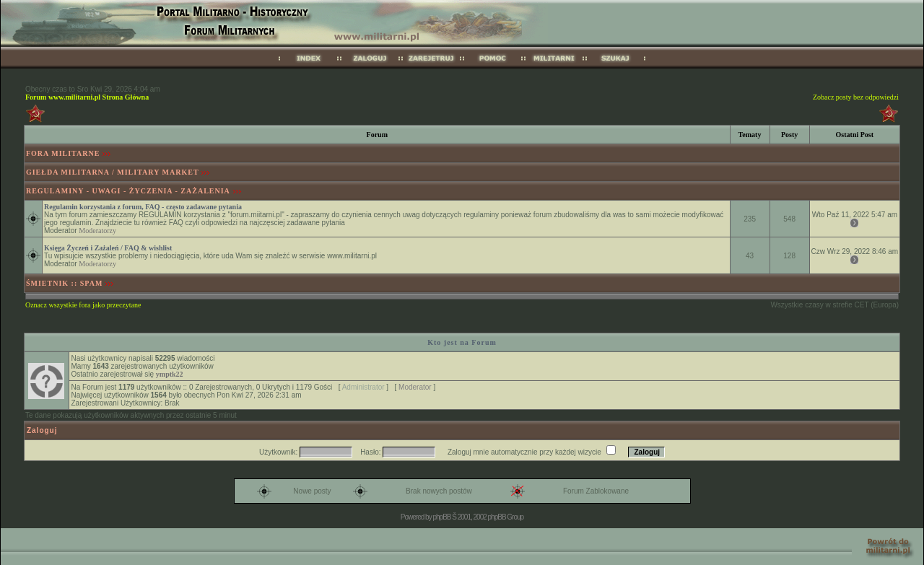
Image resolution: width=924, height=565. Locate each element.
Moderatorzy (97, 231)
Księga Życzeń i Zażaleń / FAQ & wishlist (108, 248)
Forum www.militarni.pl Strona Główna (87, 97)
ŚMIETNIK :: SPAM (64, 283)
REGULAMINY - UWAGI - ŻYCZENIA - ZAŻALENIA (128, 191)
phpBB (441, 517)
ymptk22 (170, 374)
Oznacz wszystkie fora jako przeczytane (83, 305)
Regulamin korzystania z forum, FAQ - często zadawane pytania (143, 207)
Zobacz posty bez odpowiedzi (856, 97)
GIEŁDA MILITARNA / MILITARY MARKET (113, 172)
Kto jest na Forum (462, 342)
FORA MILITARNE (63, 153)
